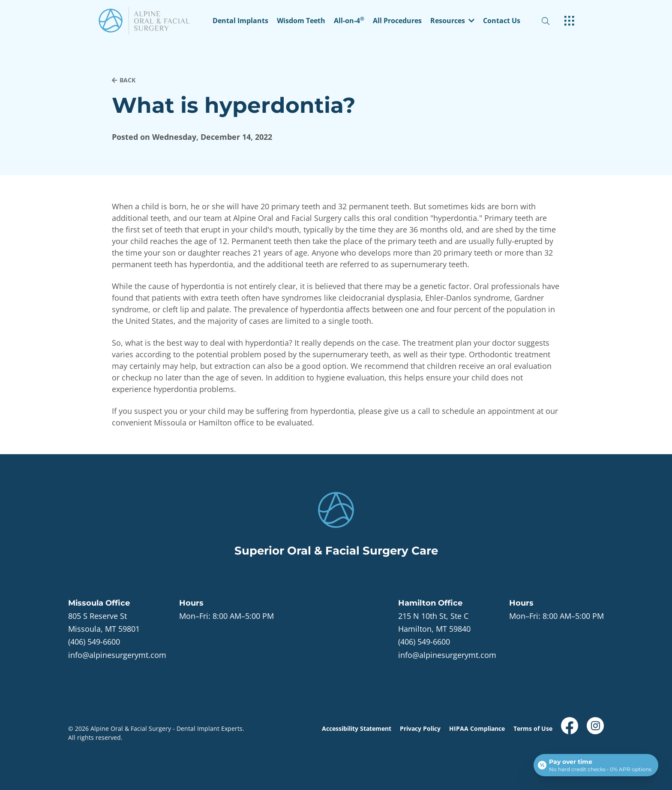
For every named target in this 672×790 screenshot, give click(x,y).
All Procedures (397, 21)
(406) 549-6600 (94, 642)
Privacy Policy (420, 728)
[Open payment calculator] (596, 765)
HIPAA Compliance (477, 728)
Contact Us (502, 21)
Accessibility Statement (357, 728)
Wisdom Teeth (301, 21)
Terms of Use (533, 728)
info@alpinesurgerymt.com (117, 655)
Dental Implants (240, 21)
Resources (452, 21)
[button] (452, 21)
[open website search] (552, 21)
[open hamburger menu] (569, 21)
